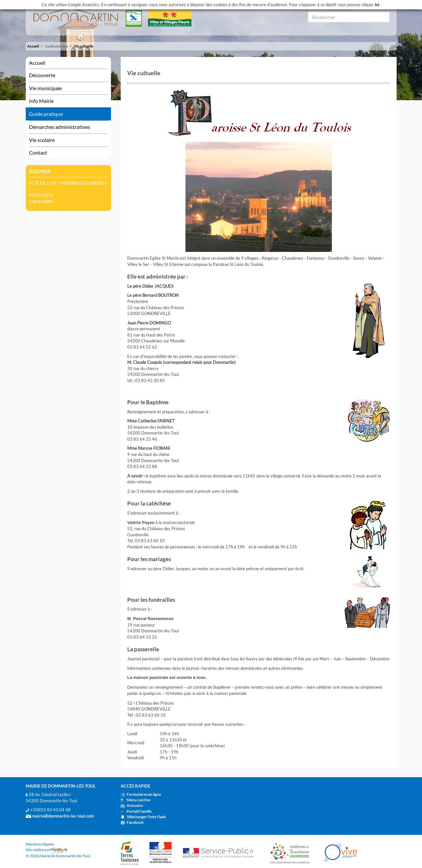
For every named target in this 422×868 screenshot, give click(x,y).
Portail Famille (136, 811)
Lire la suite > (42, 201)
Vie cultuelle (83, 46)
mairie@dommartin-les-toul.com (60, 816)
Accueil (33, 46)
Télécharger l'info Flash (143, 817)
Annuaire (132, 805)
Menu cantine (136, 800)
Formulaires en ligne (141, 794)
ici (377, 5)
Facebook (132, 822)
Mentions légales (40, 844)
